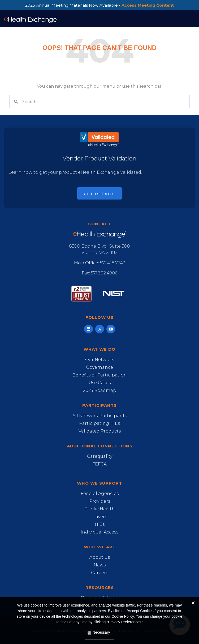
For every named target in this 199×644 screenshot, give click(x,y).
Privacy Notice (153, 631)
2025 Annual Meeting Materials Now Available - (99, 5)
